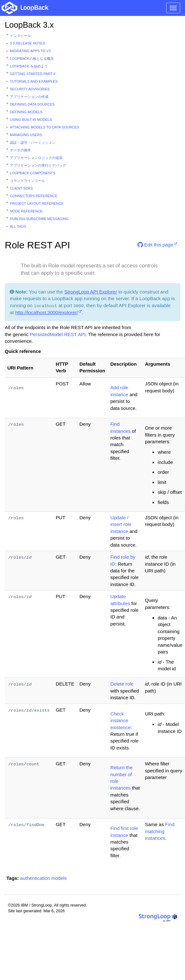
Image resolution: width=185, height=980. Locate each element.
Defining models (26, 112)
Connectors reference (34, 196)
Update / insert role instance (121, 524)
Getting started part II (33, 74)
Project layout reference (37, 204)
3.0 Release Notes (27, 43)
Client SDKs (21, 188)
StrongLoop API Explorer (91, 292)
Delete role (122, 684)
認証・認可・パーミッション (33, 142)
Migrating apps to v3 (30, 51)
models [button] (59, 878)
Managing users (26, 135)
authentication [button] (35, 878)
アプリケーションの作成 (29, 97)
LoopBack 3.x (29, 25)
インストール (20, 36)
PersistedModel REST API (58, 334)
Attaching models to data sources (44, 127)
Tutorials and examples (34, 81)
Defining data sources (32, 104)
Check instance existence (120, 721)
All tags (18, 226)
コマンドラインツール (27, 181)
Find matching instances (160, 831)
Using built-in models (31, 120)
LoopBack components (33, 173)
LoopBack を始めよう (29, 66)
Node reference (26, 211)
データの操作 (20, 150)
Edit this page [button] (155, 245)
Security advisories (30, 89)
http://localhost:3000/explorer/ (47, 312)
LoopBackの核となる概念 (32, 59)
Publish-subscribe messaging (39, 219)
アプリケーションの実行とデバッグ (38, 165)
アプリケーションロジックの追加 (36, 158)
